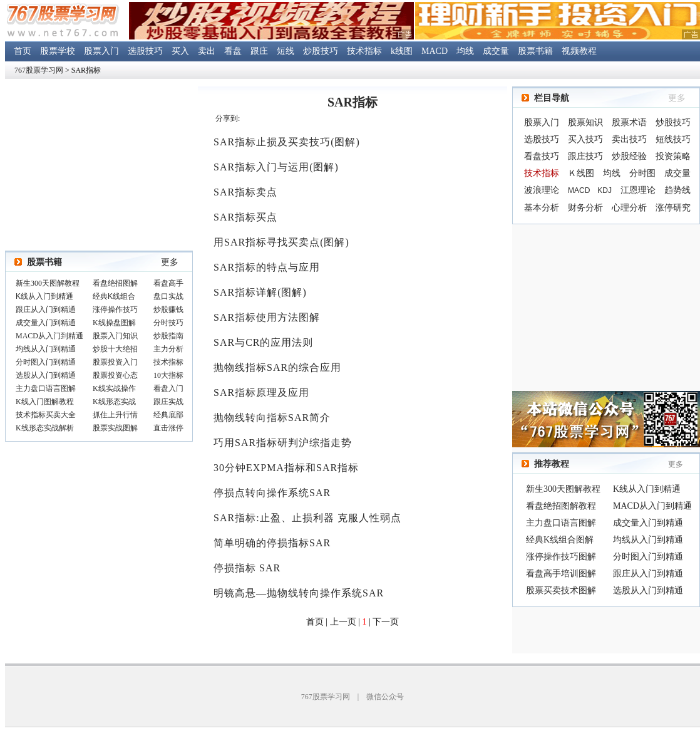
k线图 (402, 51)
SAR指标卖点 (245, 192)
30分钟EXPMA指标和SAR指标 (286, 468)
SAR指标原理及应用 (261, 392)
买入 (180, 51)
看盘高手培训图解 (561, 574)
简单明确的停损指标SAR (272, 543)
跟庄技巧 (585, 156)
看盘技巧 (542, 156)
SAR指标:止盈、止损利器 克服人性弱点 (307, 518)
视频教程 (579, 51)
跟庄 (259, 51)
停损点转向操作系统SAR (272, 493)
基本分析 (542, 208)
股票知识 (585, 122)
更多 (170, 262)
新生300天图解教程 (563, 489)
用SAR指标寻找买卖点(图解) (281, 242)
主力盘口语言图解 (561, 523)
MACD (435, 51)
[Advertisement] (606, 308)
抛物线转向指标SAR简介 (272, 418)
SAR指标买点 (245, 217)
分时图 (642, 173)
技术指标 (364, 51)
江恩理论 (638, 190)
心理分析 (629, 208)
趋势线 (677, 190)
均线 (465, 51)
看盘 (233, 51)
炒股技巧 (321, 51)
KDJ (605, 190)
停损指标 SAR (247, 568)
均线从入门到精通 (648, 540)
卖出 (207, 51)
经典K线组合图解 (560, 540)
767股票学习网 (39, 70)
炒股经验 (629, 156)
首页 (23, 51)
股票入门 (101, 51)
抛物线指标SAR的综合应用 (277, 367)
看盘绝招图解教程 (561, 506)
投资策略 (673, 156)
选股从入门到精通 (648, 590)
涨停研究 (673, 208)
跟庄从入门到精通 (648, 574)
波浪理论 (542, 190)
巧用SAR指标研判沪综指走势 (283, 443)
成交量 (496, 51)
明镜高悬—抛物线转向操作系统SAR (299, 593)
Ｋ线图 (581, 173)
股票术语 (629, 122)
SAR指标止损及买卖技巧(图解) (287, 142)
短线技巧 (673, 139)
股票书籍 (535, 51)
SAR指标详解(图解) (260, 292)
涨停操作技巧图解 (561, 557)
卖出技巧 (629, 139)
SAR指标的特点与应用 (267, 267)
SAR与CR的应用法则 (263, 342)
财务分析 (585, 208)
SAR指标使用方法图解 (267, 317)
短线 (286, 51)
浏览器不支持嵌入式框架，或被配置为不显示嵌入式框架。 (99, 356)
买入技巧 (585, 139)
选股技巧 (145, 51)
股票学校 (58, 51)
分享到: (228, 118)
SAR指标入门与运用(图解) (276, 167)
